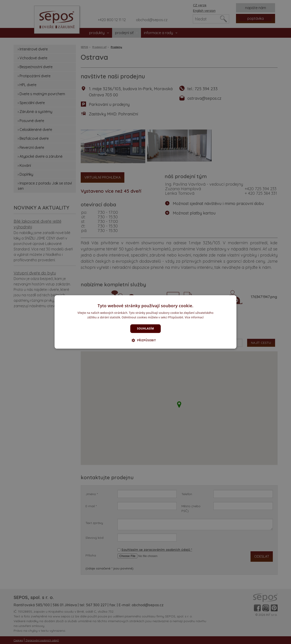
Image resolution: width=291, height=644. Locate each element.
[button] (145, 340)
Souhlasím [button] (146, 328)
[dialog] (145, 322)
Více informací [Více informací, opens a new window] (194, 318)
